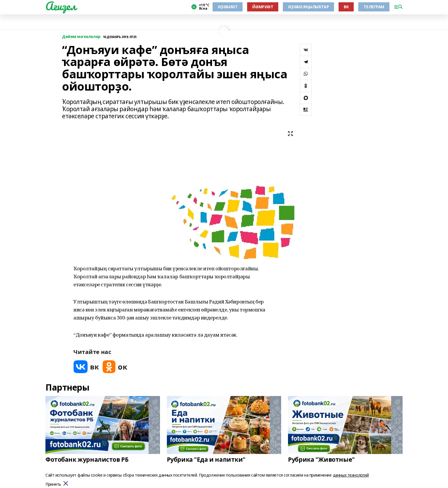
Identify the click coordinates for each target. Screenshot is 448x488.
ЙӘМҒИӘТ (263, 7)
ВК (346, 7)
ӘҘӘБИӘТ (228, 7)
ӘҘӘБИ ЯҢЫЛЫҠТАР (308, 7)
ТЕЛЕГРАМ (374, 7)
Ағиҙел (61, 6)
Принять (53, 484)
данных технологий (351, 475)
